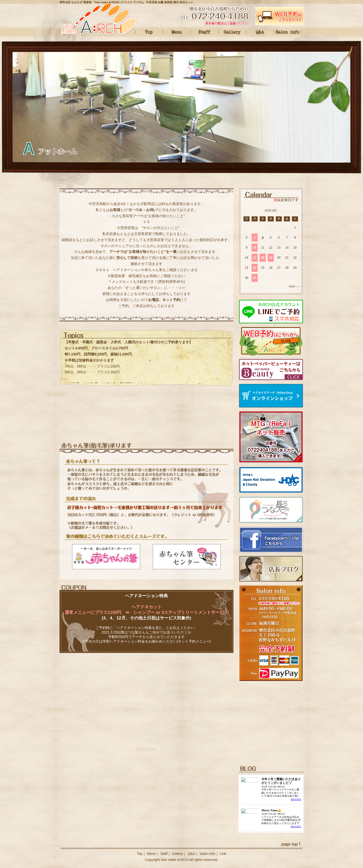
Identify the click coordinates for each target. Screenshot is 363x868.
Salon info (288, 32)
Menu (177, 32)
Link (223, 854)
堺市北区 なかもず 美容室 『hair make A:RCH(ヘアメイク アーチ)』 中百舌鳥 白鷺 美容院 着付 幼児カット (126, 2)
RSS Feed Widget (146, 749)
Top (149, 32)
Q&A (260, 32)
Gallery (232, 32)
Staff (204, 32)
